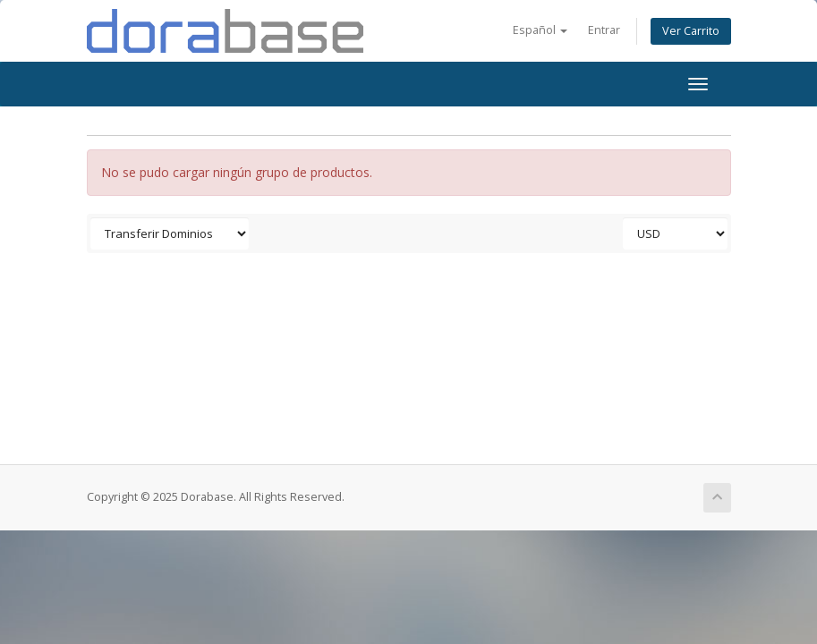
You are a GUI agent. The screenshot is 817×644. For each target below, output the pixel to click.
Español (540, 30)
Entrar (604, 30)
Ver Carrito (691, 31)
